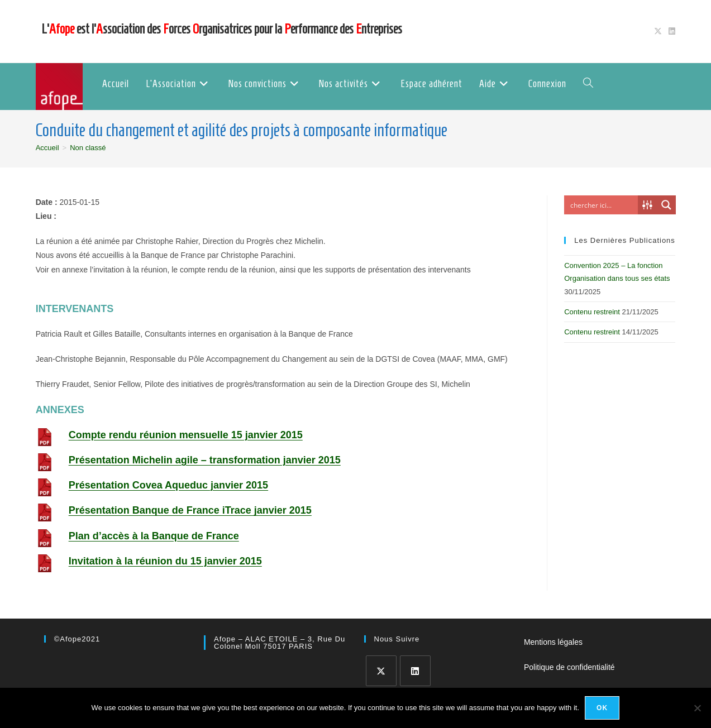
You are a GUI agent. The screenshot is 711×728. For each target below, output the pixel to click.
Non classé (88, 148)
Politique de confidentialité (569, 667)
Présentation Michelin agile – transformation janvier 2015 (205, 460)
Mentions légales (553, 642)
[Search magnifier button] (666, 205)
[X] (381, 671)
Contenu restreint (592, 312)
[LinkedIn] (415, 671)
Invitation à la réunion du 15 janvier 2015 (165, 561)
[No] (697, 708)
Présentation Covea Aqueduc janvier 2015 (168, 485)
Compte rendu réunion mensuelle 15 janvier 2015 (186, 435)
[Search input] (604, 205)
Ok (602, 708)
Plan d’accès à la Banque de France (154, 536)
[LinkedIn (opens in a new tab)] (670, 31)
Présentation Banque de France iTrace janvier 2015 (190, 510)
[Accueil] (47, 148)
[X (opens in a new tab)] (658, 31)
